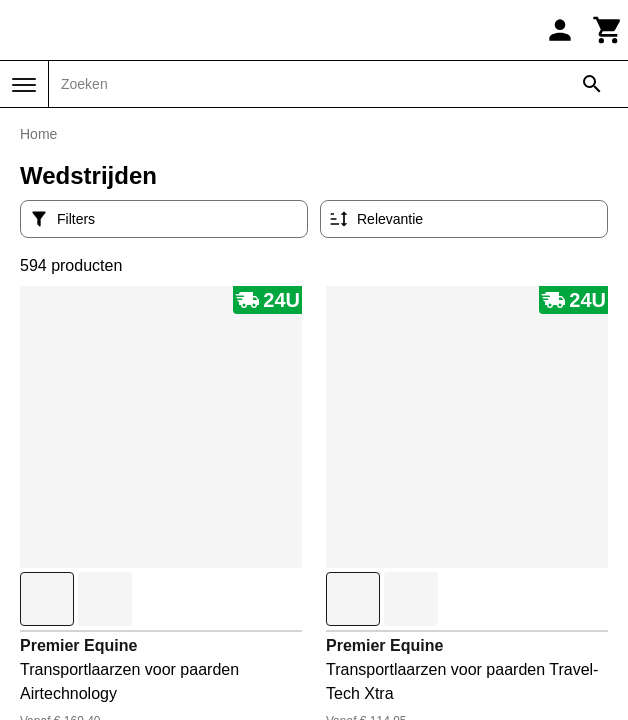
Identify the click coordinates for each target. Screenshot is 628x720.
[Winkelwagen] (608, 30)
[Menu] (24, 85)
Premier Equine (78, 645)
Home (38, 134)
